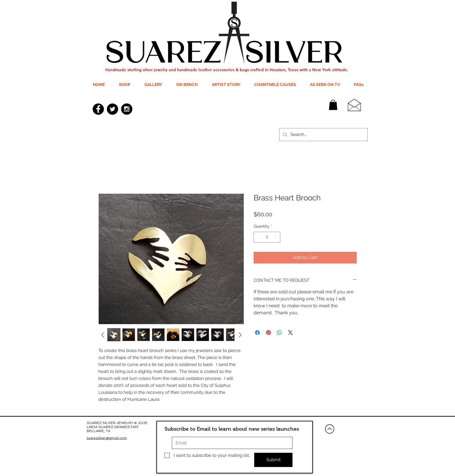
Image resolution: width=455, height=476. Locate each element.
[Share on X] (290, 333)
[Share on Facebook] (257, 333)
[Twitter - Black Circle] (112, 109)
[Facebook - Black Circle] (98, 109)
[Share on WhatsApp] (279, 333)
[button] (333, 105)
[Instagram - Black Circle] (127, 109)
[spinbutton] (267, 237)
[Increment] (276, 237)
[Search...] (323, 135)
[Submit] (273, 460)
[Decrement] (258, 237)
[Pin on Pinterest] (268, 333)
